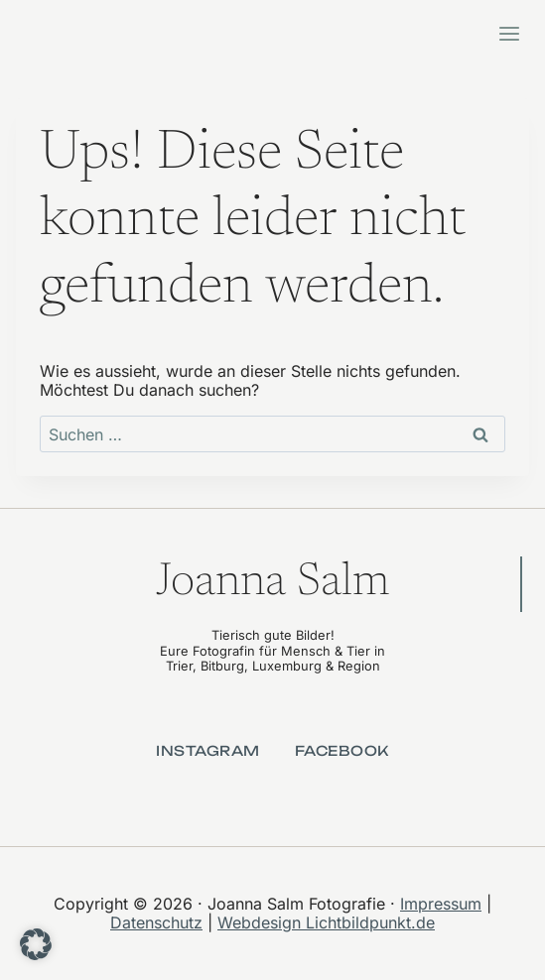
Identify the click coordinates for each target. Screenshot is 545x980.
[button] (36, 944)
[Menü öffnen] (509, 33)
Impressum (441, 904)
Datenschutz (156, 922)
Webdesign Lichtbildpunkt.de (326, 922)
